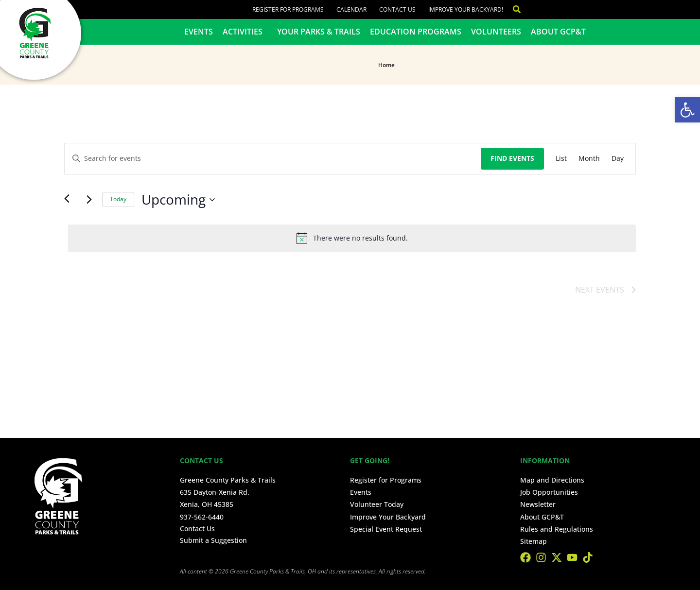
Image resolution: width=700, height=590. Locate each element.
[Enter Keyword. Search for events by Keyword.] (273, 159)
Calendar (351, 9)
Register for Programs (288, 9)
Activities (245, 32)
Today (118, 199)
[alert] (352, 238)
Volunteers (496, 32)
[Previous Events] (70, 200)
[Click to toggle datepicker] (178, 200)
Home (386, 65)
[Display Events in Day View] (618, 159)
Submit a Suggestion (213, 540)
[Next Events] (89, 200)
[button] (687, 110)
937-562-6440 (202, 517)
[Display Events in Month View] (589, 159)
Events (199, 32)
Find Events (512, 158)
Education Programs (416, 32)
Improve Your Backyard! (466, 9)
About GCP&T (558, 32)
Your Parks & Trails (319, 32)
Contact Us (397, 9)
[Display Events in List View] (561, 159)
